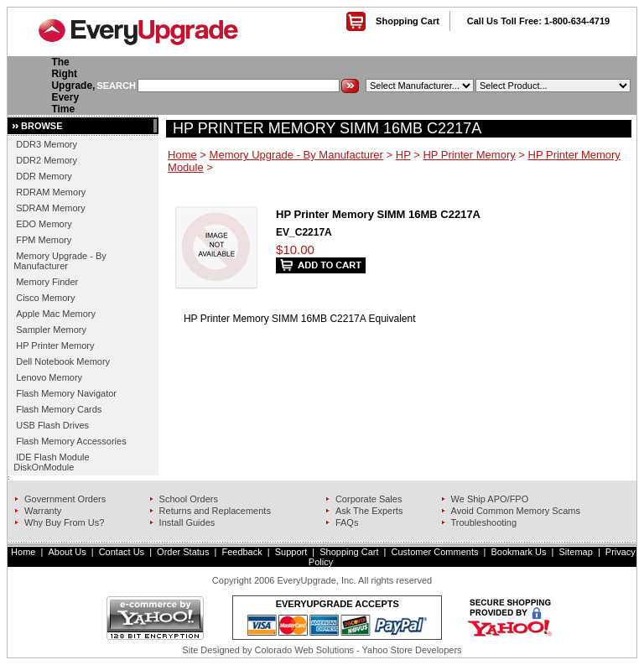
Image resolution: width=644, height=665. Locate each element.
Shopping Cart (408, 21)
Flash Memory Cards (59, 409)
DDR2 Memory (47, 160)
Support (291, 552)
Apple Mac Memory (56, 314)
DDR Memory (44, 176)
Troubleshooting (484, 522)
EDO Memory (44, 224)
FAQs (347, 522)
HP (403, 155)
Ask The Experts (369, 511)
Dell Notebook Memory (63, 361)
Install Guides (187, 522)
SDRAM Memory (51, 208)
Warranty (43, 511)
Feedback (241, 552)
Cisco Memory (45, 298)
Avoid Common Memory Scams (516, 511)
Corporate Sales (369, 499)
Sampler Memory (51, 330)
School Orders (189, 499)
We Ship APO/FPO (490, 499)
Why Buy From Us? (64, 522)
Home (182, 155)
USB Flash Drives (52, 425)
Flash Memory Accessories (71, 441)
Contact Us (122, 552)
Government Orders (65, 499)
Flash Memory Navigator (66, 393)
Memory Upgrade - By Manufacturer (60, 261)
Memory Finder (47, 282)
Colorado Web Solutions (304, 650)
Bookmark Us (518, 552)
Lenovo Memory (49, 377)
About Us (67, 552)
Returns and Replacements (215, 511)
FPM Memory (44, 240)
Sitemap (575, 552)
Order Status (183, 552)
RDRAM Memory (51, 192)
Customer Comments (435, 552)
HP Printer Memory (55, 345)
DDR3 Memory (47, 144)
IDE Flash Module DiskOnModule (51, 462)
